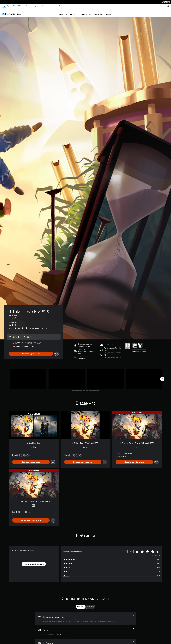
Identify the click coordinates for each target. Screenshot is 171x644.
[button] (112, 355)
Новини (44, 6)
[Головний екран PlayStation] (4, 6)
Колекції (74, 12)
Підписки (98, 12)
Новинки (63, 12)
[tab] (81, 605)
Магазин (53, 6)
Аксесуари (35, 6)
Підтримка (62, 6)
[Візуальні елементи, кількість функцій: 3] (85, 617)
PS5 (14, 6)
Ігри (9, 6)
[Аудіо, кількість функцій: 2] (85, 630)
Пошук (108, 12)
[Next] (162, 377)
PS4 (19, 6)
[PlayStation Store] (12, 12)
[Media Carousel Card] (28, 377)
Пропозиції (86, 12)
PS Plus (26, 6)
